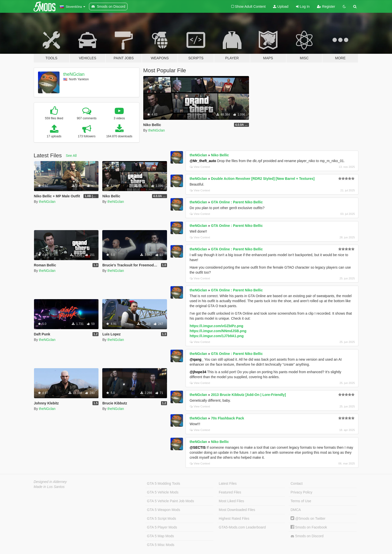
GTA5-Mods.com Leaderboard (242, 527)
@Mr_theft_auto (203, 161)
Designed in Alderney (50, 482)
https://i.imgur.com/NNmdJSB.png (218, 331)
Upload (281, 7)
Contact (296, 483)
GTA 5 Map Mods (160, 536)
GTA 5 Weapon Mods (164, 510)
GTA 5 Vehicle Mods (163, 492)
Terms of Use (301, 501)
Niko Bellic (220, 155)
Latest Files (228, 483)
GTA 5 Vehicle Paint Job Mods (170, 501)
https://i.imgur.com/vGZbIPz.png (216, 326)
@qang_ (196, 359)
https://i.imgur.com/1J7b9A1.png (216, 336)
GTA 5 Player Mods (162, 527)
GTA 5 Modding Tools (164, 483)
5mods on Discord (307, 536)
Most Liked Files (231, 501)
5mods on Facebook (309, 527)
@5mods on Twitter (308, 518)
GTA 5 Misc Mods (161, 545)
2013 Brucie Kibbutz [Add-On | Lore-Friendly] (248, 395)
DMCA (296, 510)
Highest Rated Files (234, 518)
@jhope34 (198, 372)
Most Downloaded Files (237, 510)
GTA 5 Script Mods (161, 518)
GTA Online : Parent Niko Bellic (237, 202)
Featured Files (230, 492)
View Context (200, 167)
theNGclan (74, 74)
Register (326, 7)
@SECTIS (197, 447)
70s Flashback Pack (227, 418)
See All (71, 156)
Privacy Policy (301, 492)
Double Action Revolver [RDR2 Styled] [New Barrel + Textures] (263, 179)
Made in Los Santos (49, 487)
